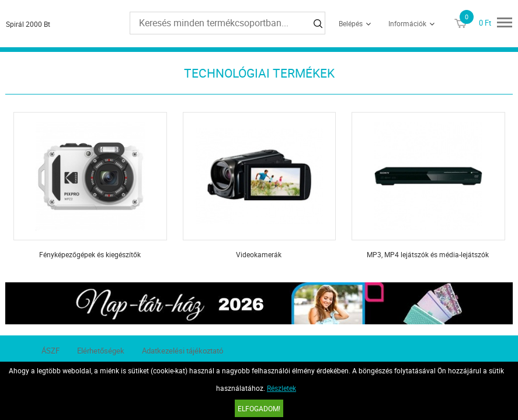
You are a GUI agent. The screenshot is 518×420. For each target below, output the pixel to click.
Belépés (351, 23)
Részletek (281, 388)
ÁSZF (51, 351)
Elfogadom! (259, 408)
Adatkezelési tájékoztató (182, 351)
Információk (407, 23)
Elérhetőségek (101, 351)
